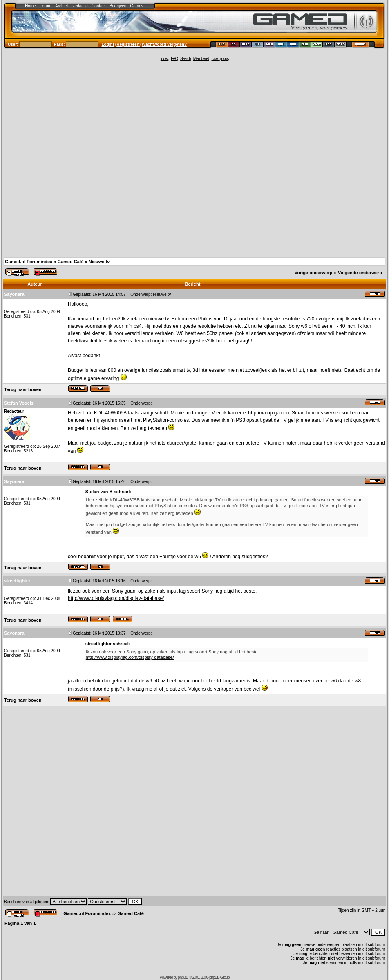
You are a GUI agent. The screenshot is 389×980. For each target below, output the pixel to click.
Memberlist (201, 59)
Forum (46, 6)
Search (186, 59)
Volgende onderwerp (360, 273)
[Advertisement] (91, 159)
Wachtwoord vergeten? (164, 44)
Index (164, 59)
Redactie (79, 6)
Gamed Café (70, 262)
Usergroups (220, 59)
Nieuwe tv (99, 262)
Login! (108, 44)
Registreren (128, 44)
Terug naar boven (23, 389)
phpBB (183, 977)
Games (137, 6)
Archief (61, 6)
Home (30, 6)
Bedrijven (118, 6)
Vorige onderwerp (314, 273)
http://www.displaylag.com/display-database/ (116, 598)
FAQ (174, 59)
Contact (98, 6)
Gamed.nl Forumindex (29, 262)
